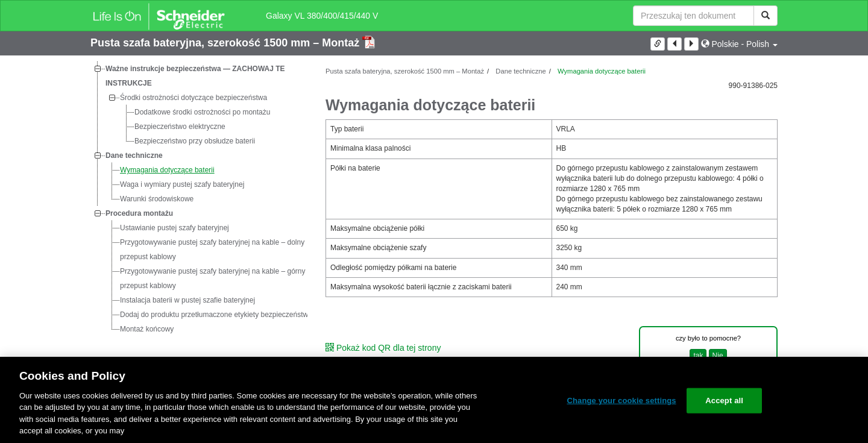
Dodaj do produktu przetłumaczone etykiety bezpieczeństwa (216, 315)
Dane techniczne (134, 156)
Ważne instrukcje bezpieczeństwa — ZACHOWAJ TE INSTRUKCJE (195, 76)
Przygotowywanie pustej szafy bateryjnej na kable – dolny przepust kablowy (212, 250)
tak (698, 356)
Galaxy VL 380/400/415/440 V (322, 16)
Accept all (724, 401)
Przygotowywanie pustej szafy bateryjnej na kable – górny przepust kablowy (213, 278)
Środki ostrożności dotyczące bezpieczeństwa (193, 98)
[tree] (199, 199)
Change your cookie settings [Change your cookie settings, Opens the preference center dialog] (621, 401)
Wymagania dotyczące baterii (167, 170)
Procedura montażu (139, 213)
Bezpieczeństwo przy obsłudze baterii (195, 141)
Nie (718, 356)
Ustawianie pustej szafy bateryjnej (175, 228)
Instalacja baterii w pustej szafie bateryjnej (187, 300)
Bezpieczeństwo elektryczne (180, 127)
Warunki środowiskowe (157, 199)
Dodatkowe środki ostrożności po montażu (202, 112)
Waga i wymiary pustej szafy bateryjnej (182, 184)
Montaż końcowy (147, 329)
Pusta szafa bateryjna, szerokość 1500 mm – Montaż (226, 43)
